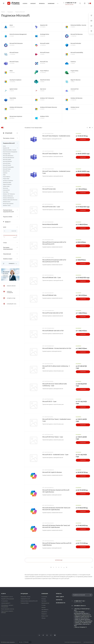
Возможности (61, 603)
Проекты (59, 594)
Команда (44, 599)
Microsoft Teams (14, 62)
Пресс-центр (60, 597)
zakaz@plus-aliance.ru (80, 606)
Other (11, 71)
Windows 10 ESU (44, 116)
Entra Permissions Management (18, 34)
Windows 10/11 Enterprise (47, 98)
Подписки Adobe (11, 217)
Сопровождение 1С (6, 603)
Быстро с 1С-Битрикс (24, 642)
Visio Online (13, 98)
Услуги (3, 594)
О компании (44, 597)
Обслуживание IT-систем (7, 597)
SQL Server (43, 89)
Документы (44, 612)
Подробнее (83, 140)
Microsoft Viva (44, 62)
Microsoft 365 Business (77, 34)
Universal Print (75, 89)
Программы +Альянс (11, 138)
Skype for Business (76, 80)
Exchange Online (45, 34)
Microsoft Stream (45, 52)
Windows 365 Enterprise (16, 107)
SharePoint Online (45, 80)
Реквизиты (44, 614)
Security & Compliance (15, 80)
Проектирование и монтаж (8, 609)
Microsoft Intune (14, 52)
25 (67, 567)
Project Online (74, 71)
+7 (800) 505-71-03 (71, 3)
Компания (45, 594)
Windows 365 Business (77, 98)
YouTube (47, 635)
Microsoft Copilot (45, 43)
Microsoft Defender (76, 43)
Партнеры (44, 601)
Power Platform (44, 71)
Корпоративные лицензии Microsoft (11, 211)
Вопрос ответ (45, 616)
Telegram (43, 635)
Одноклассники (51, 635)
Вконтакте (39, 635)
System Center (14, 89)
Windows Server (75, 107)
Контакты (59, 600)
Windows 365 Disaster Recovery (49, 107)
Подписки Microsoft (11, 143)
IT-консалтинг (4, 601)
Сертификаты (45, 610)
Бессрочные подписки (16, 116)
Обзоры (43, 618)
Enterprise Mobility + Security (78, 25)
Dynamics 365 (44, 25)
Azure (11, 25)
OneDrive (73, 62)
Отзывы (44, 605)
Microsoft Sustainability (77, 52)
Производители (45, 603)
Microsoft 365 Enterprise (16, 43)
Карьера (44, 607)
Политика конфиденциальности (73, 642)
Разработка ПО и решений (7, 599)
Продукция (24, 594)
